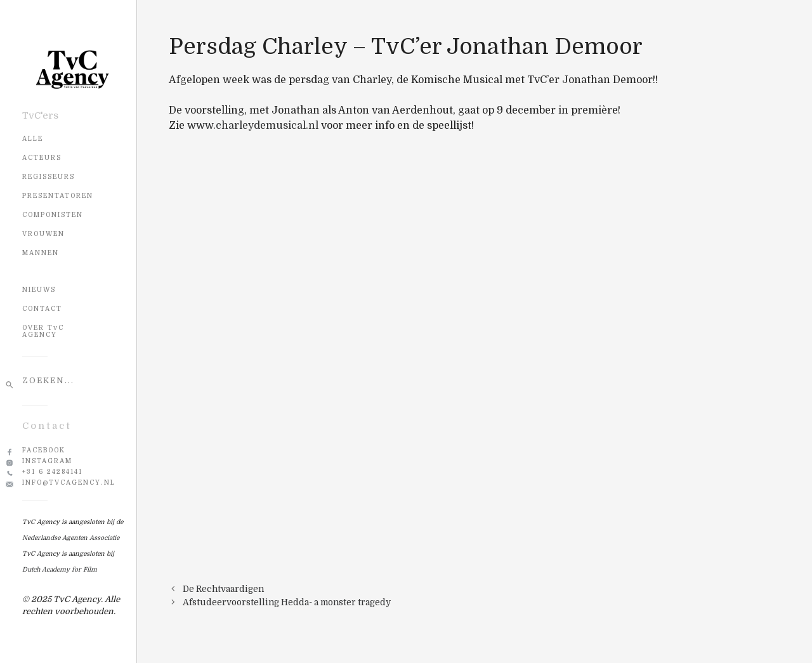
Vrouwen (43, 234)
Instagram (47, 461)
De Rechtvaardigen (223, 589)
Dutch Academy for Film (60, 569)
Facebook (44, 450)
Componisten (53, 215)
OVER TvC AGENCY (43, 331)
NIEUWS (39, 290)
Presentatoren (58, 196)
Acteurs (42, 158)
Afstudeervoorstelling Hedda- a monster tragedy (287, 602)
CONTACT (42, 309)
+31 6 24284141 (52, 472)
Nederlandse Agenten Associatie (71, 538)
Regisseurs (49, 177)
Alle (33, 139)
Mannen (41, 253)
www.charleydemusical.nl (253, 126)
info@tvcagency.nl (69, 482)
